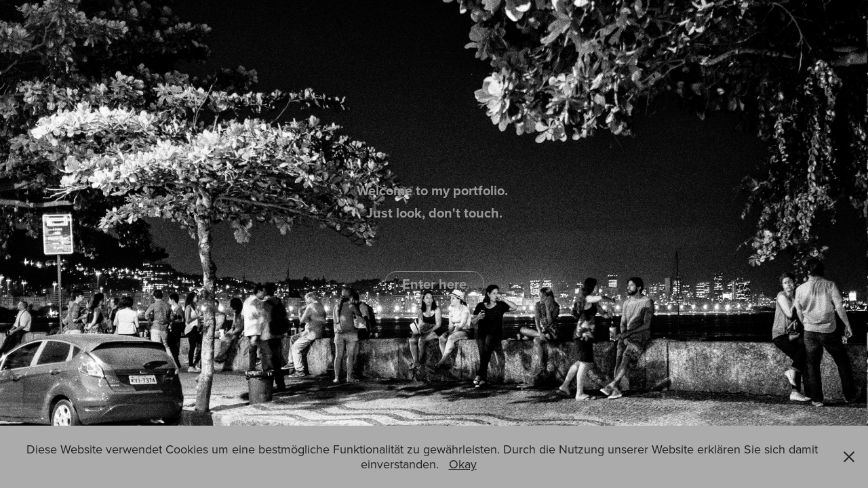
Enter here (434, 284)
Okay (463, 464)
